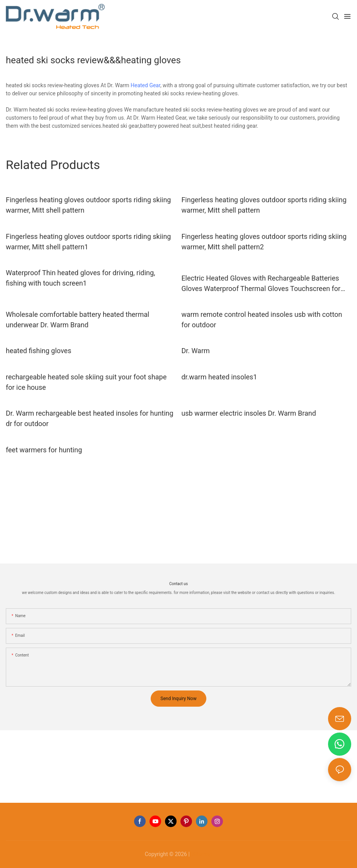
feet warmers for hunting (44, 450)
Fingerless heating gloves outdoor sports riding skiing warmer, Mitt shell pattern (88, 205)
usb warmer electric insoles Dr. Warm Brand (249, 413)
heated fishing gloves (38, 351)
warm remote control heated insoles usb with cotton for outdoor (262, 320)
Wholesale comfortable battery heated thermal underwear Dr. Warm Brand (77, 320)
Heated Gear (145, 85)
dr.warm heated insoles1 (219, 377)
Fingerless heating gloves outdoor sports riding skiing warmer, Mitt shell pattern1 (88, 242)
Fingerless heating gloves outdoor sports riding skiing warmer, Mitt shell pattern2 (264, 242)
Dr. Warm (195, 351)
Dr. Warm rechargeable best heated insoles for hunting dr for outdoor (90, 418)
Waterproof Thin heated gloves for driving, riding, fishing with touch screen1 (81, 278)
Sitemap (201, 854)
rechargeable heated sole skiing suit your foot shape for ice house (86, 382)
